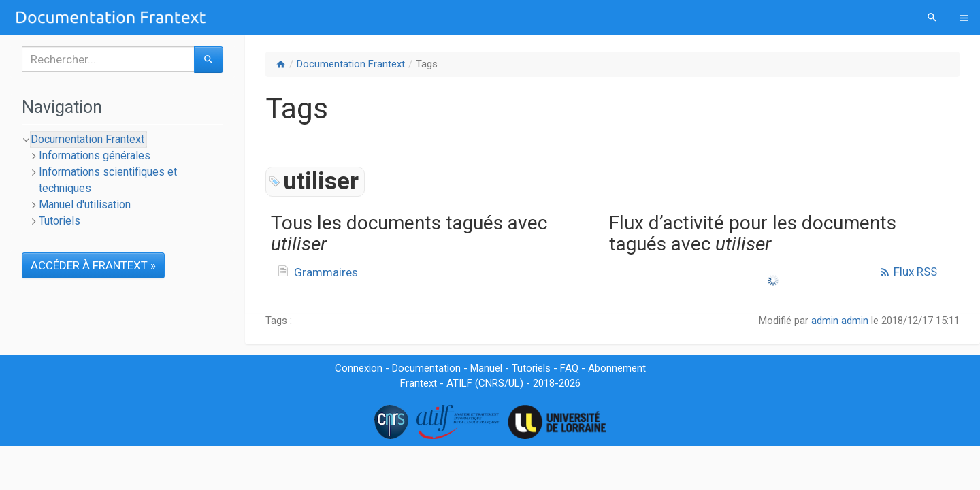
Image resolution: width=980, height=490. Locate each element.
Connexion (359, 368)
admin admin (840, 321)
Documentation (426, 368)
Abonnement (617, 368)
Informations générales (95, 156)
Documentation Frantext (351, 64)
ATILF (459, 383)
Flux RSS (908, 272)
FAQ (569, 368)
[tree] (122, 180)
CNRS (491, 383)
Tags (427, 64)
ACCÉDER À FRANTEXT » (93, 265)
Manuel (486, 368)
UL (514, 383)
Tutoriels (60, 221)
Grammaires (326, 272)
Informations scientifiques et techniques (108, 180)
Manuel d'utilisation (85, 205)
